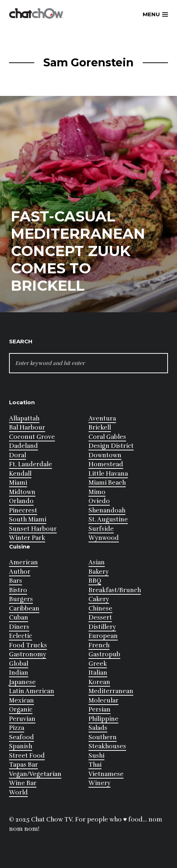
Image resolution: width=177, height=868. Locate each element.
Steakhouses (107, 746)
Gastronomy (28, 654)
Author (20, 572)
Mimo (97, 492)
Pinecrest (23, 510)
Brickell (100, 428)
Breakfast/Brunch (115, 590)
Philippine (103, 719)
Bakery (99, 572)
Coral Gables (107, 437)
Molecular (103, 700)
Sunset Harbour (33, 529)
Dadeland (23, 446)
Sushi (96, 756)
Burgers (21, 599)
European (103, 636)
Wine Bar (23, 783)
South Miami (28, 519)
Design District (111, 446)
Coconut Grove (32, 437)
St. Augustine (108, 519)
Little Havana (108, 474)
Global (19, 664)
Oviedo (99, 501)
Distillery (102, 627)
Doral (18, 455)
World (18, 792)
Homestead (106, 464)
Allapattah (24, 418)
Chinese (100, 609)
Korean (99, 682)
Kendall (20, 474)
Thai (95, 765)
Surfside (101, 529)
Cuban (19, 618)
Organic (21, 710)
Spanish (21, 746)
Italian (98, 673)
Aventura (102, 418)
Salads (98, 728)
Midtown (22, 492)
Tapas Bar (23, 765)
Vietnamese (106, 774)
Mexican (21, 700)
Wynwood (104, 538)
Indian (19, 673)
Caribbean (24, 609)
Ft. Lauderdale (31, 464)
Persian (100, 710)
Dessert (100, 618)
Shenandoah (107, 510)
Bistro (18, 590)
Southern (103, 737)
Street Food (27, 756)
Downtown (105, 455)
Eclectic (21, 636)
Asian (97, 562)
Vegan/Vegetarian (35, 774)
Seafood (21, 737)
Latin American (32, 691)
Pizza (17, 728)
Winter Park (27, 538)
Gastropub (104, 654)
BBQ (95, 581)
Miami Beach (107, 483)
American (23, 562)
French (99, 645)
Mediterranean (111, 691)
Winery (100, 783)
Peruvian (22, 719)
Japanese (22, 682)
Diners (19, 627)
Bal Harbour (27, 428)
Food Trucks (28, 645)
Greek (98, 664)
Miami (18, 483)
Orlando (21, 501)
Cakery (99, 599)
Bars (16, 581)
